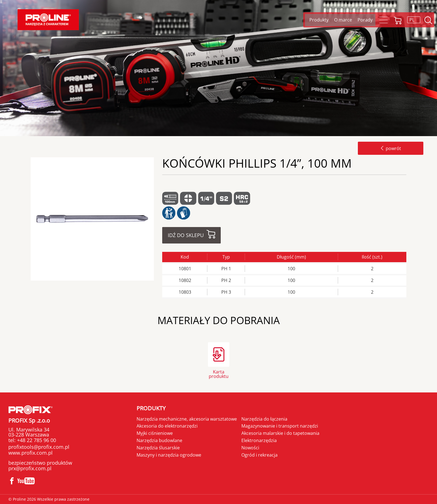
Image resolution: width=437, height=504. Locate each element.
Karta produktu (219, 374)
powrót (391, 148)
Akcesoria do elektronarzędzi (167, 426)
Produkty (151, 408)
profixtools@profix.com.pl (39, 447)
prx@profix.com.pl (30, 468)
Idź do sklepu (186, 235)
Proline (48, 20)
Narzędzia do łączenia (264, 419)
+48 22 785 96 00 (36, 440)
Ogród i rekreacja (259, 455)
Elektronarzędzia (259, 440)
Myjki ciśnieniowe (155, 433)
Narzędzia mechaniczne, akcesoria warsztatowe (187, 419)
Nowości (250, 448)
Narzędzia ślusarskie (158, 448)
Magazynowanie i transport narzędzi (280, 426)
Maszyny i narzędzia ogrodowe (169, 455)
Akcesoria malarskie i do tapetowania (280, 433)
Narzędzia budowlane (159, 440)
